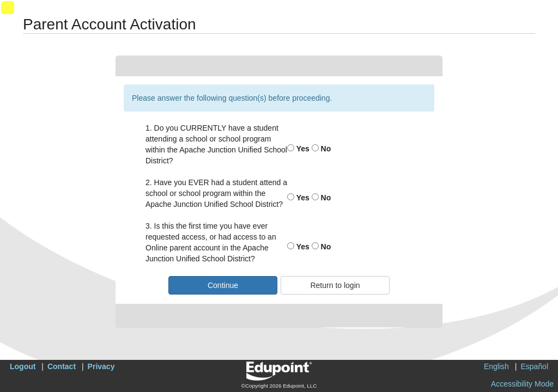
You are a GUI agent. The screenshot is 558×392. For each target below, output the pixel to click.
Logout (23, 366)
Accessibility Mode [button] (522, 384)
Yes (298, 149)
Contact (62, 366)
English (496, 366)
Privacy (101, 366)
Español (534, 366)
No (322, 149)
